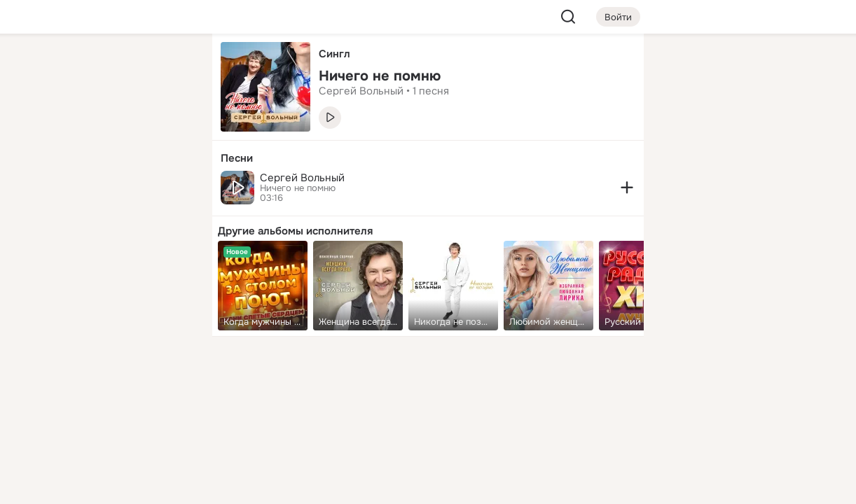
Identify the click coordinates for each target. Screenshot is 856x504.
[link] (263, 286)
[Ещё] (109, 396)
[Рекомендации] (109, 252)
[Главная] (47, 67)
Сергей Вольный (302, 178)
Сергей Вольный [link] (361, 91)
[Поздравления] (109, 190)
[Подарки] (47, 190)
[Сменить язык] (109, 426)
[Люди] (109, 129)
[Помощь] (47, 252)
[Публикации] (47, 129)
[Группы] (170, 67)
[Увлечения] (109, 67)
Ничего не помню (298, 188)
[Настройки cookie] (109, 485)
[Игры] (170, 190)
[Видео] (170, 129)
